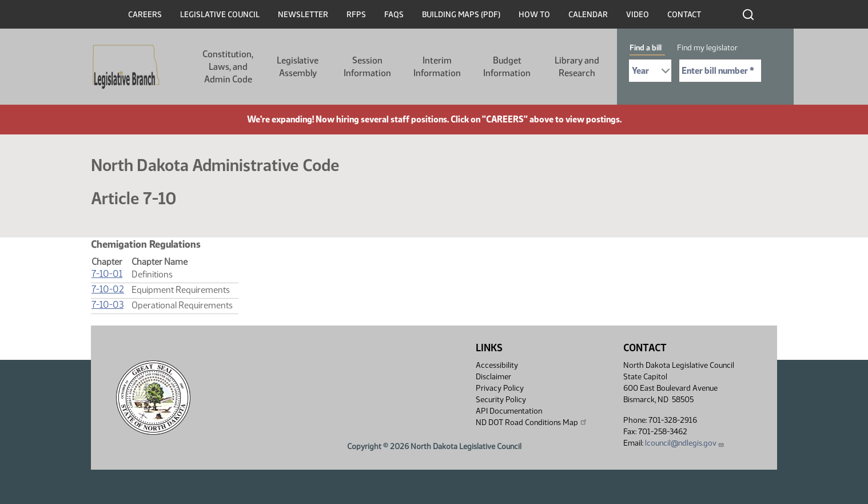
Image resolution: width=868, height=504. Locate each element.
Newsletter (303, 15)
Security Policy (501, 400)
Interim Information (437, 67)
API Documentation (509, 411)
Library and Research (577, 67)
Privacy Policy (500, 388)
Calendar (588, 15)
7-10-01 (107, 274)
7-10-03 (107, 305)
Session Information (367, 67)
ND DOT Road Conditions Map (532, 422)
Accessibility (497, 365)
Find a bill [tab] (646, 48)
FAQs (394, 15)
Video (638, 15)
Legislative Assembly (298, 67)
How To (534, 15)
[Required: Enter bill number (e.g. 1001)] (720, 71)
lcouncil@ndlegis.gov (685, 443)
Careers (145, 15)
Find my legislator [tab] (707, 48)
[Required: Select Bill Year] (650, 71)
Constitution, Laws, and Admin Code (228, 67)
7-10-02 (108, 289)
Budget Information (507, 67)
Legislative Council (220, 15)
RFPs (356, 15)
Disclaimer (493, 377)
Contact (684, 15)
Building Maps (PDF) (461, 15)
